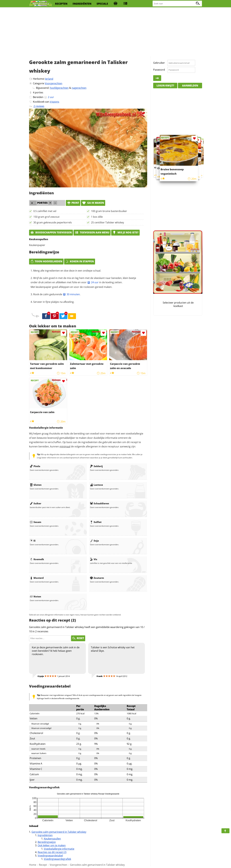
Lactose (96, 485)
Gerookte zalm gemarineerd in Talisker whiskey (59, 832)
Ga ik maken (93, 203)
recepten (61, 4)
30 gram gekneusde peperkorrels (53, 222)
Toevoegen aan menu (92, 232)
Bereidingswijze (47, 842)
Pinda (35, 466)
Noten (35, 596)
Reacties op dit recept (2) (52, 852)
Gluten (36, 485)
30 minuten (71, 294)
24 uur (93, 282)
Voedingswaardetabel (50, 856)
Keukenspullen (52, 839)
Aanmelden (190, 86)
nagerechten (79, 88)
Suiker (36, 503)
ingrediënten (82, 4)
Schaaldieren (100, 503)
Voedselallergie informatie (59, 849)
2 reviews (39, 106)
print (73, 203)
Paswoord (159, 70)
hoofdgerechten (59, 88)
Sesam (36, 522)
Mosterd (37, 578)
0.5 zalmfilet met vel (45, 211)
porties (39, 92)
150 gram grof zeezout (46, 217)
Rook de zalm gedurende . (57, 294)
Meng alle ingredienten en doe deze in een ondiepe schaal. (67, 271)
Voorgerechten (54, 83)
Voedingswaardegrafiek (57, 859)
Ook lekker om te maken (52, 845)
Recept (43, 865)
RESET (78, 638)
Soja (94, 541)
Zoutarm (97, 578)
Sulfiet (96, 522)
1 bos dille (97, 217)
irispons (55, 102)
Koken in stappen (80, 261)
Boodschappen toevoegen (51, 232)
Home (33, 865)
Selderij (96, 466)
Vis (94, 559)
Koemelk (37, 559)
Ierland (49, 79)
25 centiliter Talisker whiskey (108, 222)
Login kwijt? (165, 86)
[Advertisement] (115, 32)
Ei (33, 541)
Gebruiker (159, 63)
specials (102, 4)
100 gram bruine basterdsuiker (109, 211)
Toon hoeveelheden (46, 261)
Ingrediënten (45, 835)
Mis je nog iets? (125, 232)
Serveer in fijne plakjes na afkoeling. (54, 302)
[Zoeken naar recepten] (177, 4)
